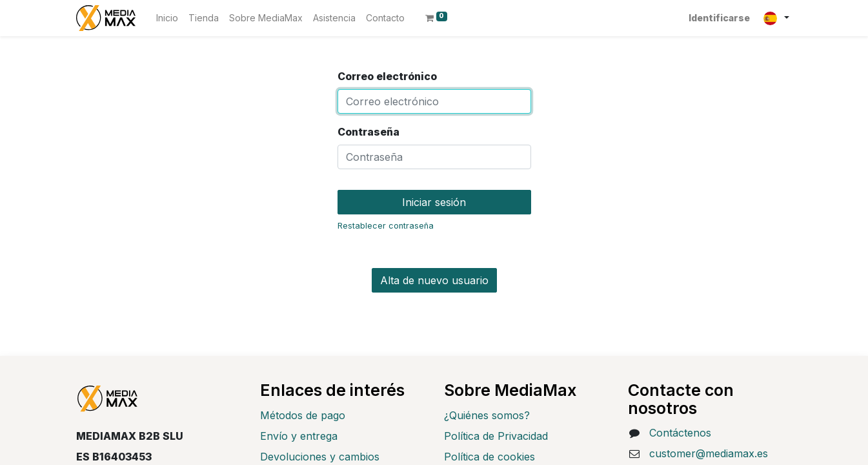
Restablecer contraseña (386, 226)
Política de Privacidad (496, 436)
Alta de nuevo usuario (434, 280)
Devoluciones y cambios (320, 457)
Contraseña (368, 132)
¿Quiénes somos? (487, 415)
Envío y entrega (299, 436)
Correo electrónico (387, 76)
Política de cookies (490, 457)
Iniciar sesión (434, 202)
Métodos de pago (303, 415)
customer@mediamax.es (709, 453)
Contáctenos (680, 433)
